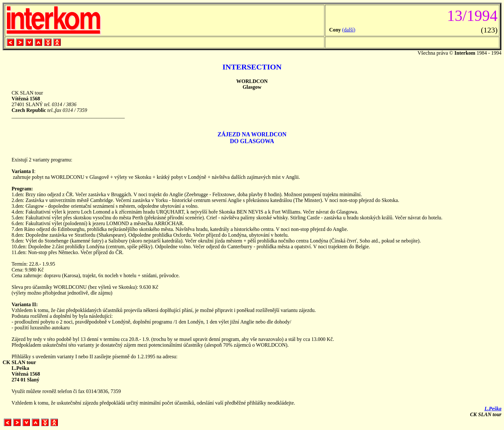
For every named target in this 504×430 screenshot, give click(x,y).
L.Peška (493, 409)
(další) (349, 30)
